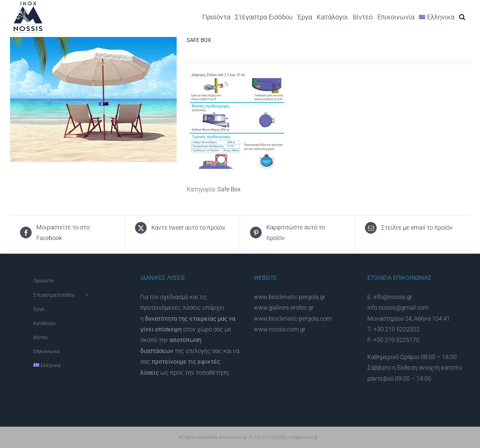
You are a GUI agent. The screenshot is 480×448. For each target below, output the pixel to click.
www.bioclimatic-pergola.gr (289, 297)
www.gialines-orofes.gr (284, 307)
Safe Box (229, 189)
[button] (462, 17)
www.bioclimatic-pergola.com (293, 318)
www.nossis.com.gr (279, 329)
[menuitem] (437, 17)
